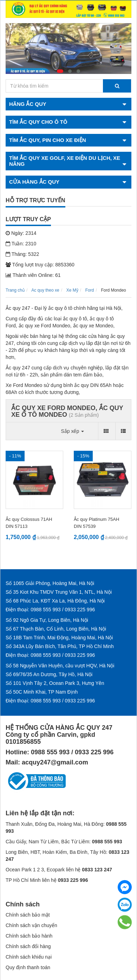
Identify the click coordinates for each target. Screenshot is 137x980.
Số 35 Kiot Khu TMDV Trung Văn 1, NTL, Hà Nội (59, 592)
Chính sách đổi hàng (28, 946)
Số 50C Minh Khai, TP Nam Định (42, 692)
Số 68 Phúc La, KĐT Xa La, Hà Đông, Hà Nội (55, 601)
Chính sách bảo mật (28, 915)
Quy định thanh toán (28, 967)
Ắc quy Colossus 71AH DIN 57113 (29, 523)
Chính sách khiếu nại (29, 957)
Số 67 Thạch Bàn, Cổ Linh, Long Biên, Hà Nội (56, 629)
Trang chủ (15, 290)
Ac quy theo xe (45, 290)
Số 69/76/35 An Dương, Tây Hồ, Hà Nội (49, 674)
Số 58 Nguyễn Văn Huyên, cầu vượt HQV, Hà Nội (60, 666)
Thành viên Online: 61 (33, 275)
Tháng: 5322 (22, 254)
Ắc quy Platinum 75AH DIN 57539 (96, 523)
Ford (90, 290)
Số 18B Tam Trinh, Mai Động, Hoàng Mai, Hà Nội (59, 638)
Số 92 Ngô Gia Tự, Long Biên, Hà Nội (47, 620)
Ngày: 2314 (21, 233)
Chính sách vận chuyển (31, 925)
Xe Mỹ (72, 290)
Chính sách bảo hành (29, 936)
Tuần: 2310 (21, 244)
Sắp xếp (72, 431)
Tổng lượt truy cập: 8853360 (40, 265)
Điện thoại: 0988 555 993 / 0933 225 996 (50, 610)
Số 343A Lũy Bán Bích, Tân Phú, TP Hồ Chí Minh (60, 646)
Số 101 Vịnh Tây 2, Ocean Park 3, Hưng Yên (55, 683)
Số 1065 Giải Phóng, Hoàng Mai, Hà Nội (50, 583)
